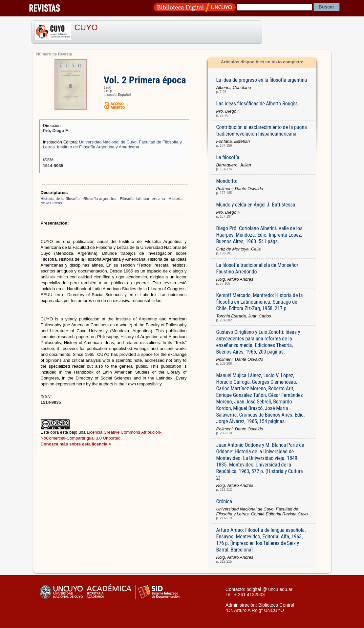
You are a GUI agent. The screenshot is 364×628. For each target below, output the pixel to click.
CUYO (86, 27)
